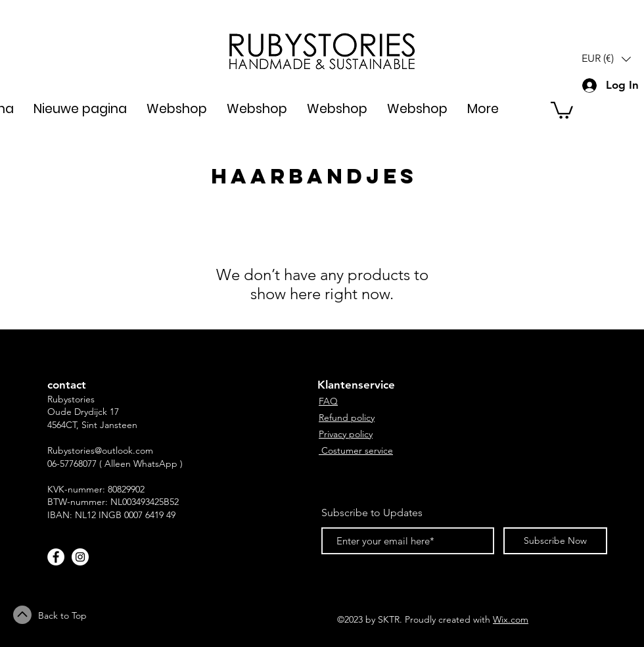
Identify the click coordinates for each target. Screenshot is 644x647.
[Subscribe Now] (555, 541)
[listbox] (606, 59)
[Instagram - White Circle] (80, 557)
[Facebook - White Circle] (56, 557)
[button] (606, 59)
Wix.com (511, 619)
